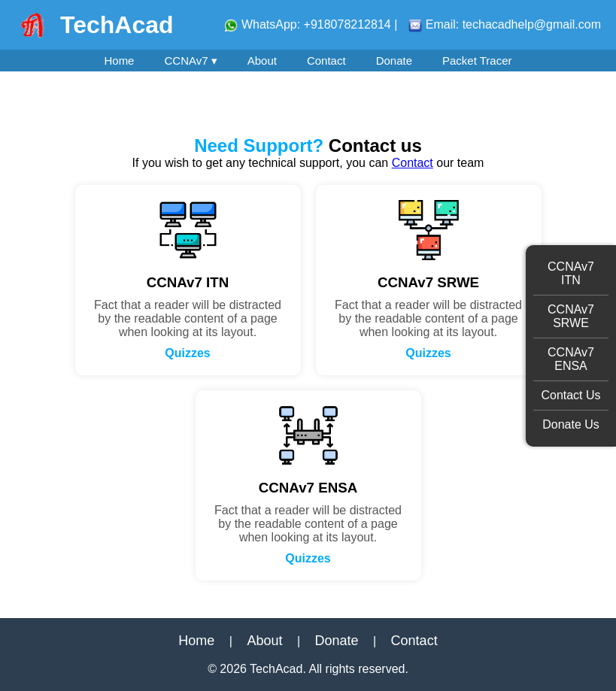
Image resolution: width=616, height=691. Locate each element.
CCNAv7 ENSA (571, 359)
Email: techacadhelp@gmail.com (505, 24)
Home (119, 61)
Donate (394, 61)
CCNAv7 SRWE (571, 316)
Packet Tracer (477, 61)
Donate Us (571, 424)
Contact (326, 61)
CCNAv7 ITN (571, 273)
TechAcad (117, 25)
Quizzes (187, 353)
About (262, 61)
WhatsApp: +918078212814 (309, 24)
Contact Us (570, 395)
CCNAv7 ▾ (190, 61)
